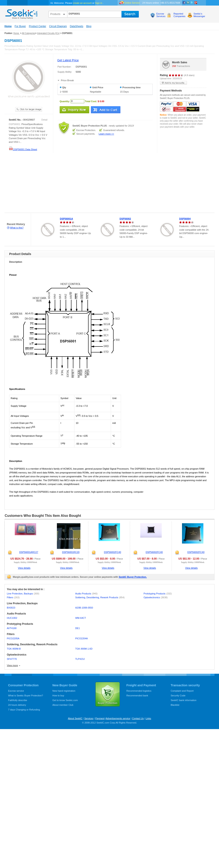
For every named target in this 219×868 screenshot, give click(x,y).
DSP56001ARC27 (29, 552)
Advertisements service (118, 718)
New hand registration (64, 691)
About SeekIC (75, 718)
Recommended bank (137, 696)
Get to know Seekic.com (65, 700)
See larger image (29, 109)
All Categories (28, 33)
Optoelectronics (155, 597)
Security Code (178, 696)
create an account (82, 3)
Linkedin (188, 3)
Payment (100, 718)
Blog (89, 26)
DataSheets (76, 26)
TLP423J (80, 659)
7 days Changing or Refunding (24, 710)
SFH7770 (12, 659)
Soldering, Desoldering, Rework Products (100, 597)
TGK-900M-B (14, 649)
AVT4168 (12, 628)
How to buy (58, 696)
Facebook (184, 3)
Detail (44, 120)
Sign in (99, 3)
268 (174, 66)
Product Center (38, 26)
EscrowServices (161, 15)
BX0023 (11, 608)
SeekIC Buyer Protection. (133, 577)
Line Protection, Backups (23, 594)
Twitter (192, 3)
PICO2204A (82, 638)
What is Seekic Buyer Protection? (26, 696)
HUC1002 (12, 618)
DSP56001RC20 (71, 552)
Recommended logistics (139, 691)
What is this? (17, 228)
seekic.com (21, 13)
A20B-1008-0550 (84, 608)
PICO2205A (13, 638)
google (196, 3)
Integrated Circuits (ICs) (48, 33)
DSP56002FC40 (112, 552)
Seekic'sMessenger (199, 15)
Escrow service (16, 691)
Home (8, 26)
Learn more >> (106, 134)
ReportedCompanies (179, 15)
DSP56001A (66, 219)
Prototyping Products (158, 594)
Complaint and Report (182, 691)
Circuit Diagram (58, 26)
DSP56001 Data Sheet (23, 149)
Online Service (132, 3)
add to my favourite (173, 83)
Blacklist (175, 705)
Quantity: (65, 101)
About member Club (63, 705)
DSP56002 (125, 219)
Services (89, 718)
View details (24, 568)
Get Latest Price (68, 60)
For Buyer (20, 26)
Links (148, 718)
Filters (13, 597)
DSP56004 (185, 219)
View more (12, 665)
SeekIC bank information (183, 700)
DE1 (78, 628)
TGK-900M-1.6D (84, 649)
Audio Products (86, 594)
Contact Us (138, 718)
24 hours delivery (17, 705)
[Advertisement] (57, 183)
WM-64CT (81, 618)
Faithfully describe (18, 700)
